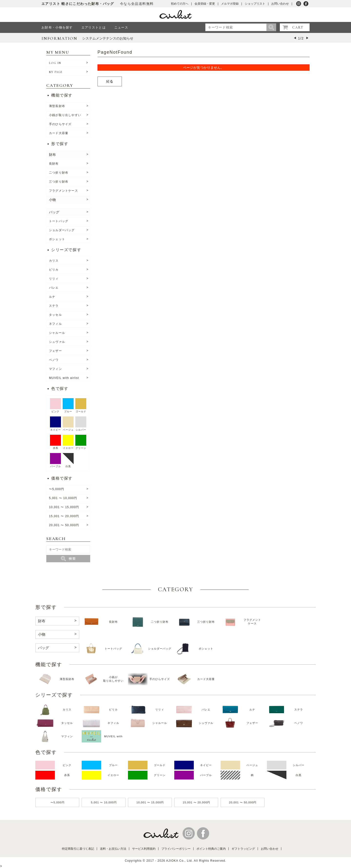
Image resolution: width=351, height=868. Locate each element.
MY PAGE (56, 72)
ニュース (121, 27)
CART (298, 27)
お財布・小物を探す (57, 27)
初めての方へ (180, 4)
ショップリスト (255, 4)
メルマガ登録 (230, 4)
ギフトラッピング (243, 849)
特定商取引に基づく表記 (78, 849)
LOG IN (55, 63)
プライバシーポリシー (176, 849)
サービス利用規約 (144, 849)
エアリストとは (94, 27)
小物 (52, 200)
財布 (52, 155)
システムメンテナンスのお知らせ (108, 38)
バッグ (54, 212)
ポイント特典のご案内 (211, 849)
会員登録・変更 (205, 4)
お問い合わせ (280, 4)
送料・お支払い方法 (113, 849)
